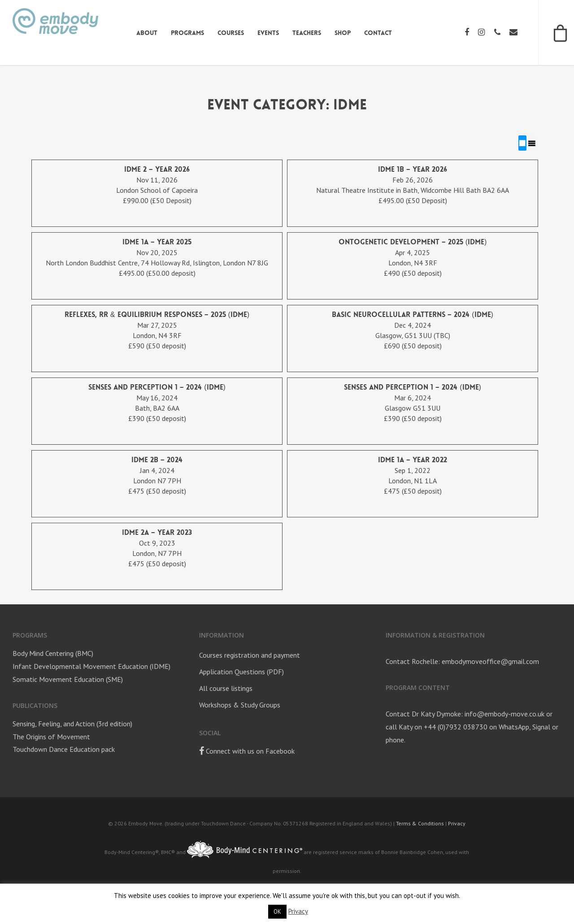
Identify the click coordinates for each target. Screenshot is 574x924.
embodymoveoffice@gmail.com (490, 661)
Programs (187, 33)
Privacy (457, 823)
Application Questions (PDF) (241, 672)
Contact (377, 33)
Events (267, 33)
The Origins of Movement (51, 736)
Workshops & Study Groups (240, 704)
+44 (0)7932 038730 (456, 727)
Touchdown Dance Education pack (64, 749)
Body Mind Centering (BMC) (53, 653)
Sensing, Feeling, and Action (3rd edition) (72, 723)
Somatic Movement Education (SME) (68, 679)
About (146, 33)
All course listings (226, 688)
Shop (342, 33)
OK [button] (277, 912)
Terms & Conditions (420, 823)
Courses (230, 33)
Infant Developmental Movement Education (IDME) (91, 666)
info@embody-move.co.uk (504, 714)
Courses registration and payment (250, 655)
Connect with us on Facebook (247, 750)
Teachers (306, 33)
